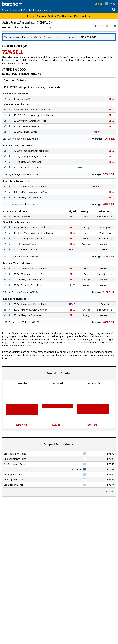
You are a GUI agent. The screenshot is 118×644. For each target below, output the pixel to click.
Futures (16, 10)
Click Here (60, 37)
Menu (112, 4)
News (38, 10)
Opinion (25, 87)
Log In (99, 4)
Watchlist (27, 10)
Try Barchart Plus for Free (74, 16)
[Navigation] (32, 27)
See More (109, 491)
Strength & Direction (48, 87)
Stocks (6, 10)
